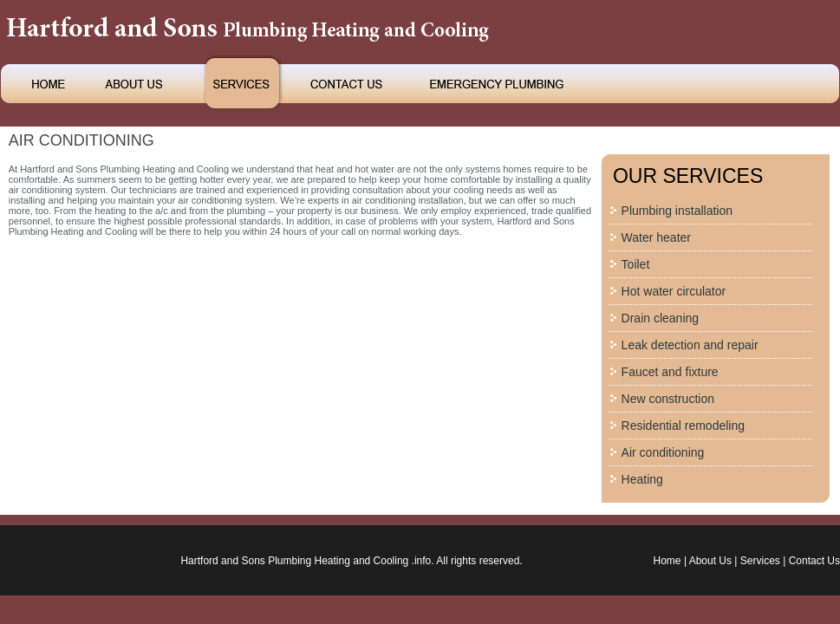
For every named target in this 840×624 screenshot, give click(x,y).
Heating (642, 479)
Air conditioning (663, 452)
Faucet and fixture (670, 372)
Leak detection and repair (690, 345)
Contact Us (814, 561)
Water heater (656, 237)
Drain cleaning (661, 318)
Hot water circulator (674, 291)
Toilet (636, 264)
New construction (668, 399)
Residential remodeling (683, 426)
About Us (710, 561)
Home (667, 561)
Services (760, 561)
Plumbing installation (677, 211)
